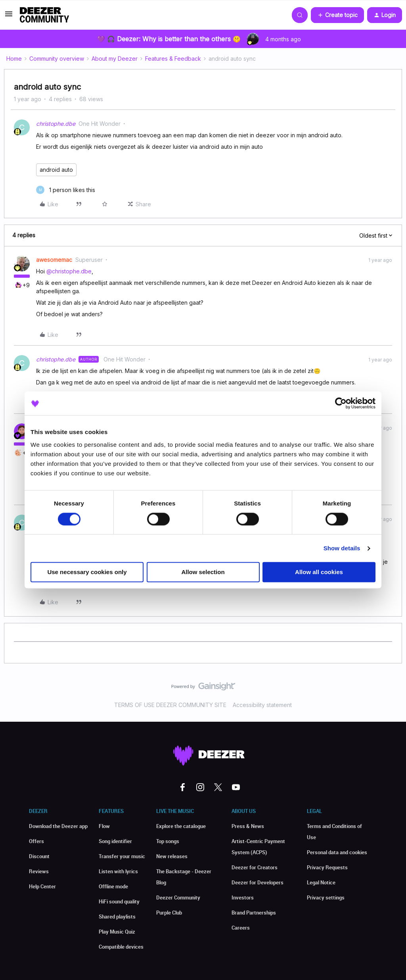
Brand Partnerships (254, 913)
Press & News (248, 826)
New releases (172, 856)
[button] (9, 16)
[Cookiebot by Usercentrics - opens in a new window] (341, 403)
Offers (36, 841)
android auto (56, 170)
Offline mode (113, 886)
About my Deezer (115, 59)
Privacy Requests (327, 867)
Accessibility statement (262, 705)
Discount (39, 856)
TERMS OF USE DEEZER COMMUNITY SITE (170, 705)
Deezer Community (178, 897)
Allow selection (203, 572)
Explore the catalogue (181, 826)
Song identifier (115, 841)
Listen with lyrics (118, 871)
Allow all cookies (319, 572)
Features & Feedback (173, 59)
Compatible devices (121, 947)
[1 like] (66, 190)
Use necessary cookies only (87, 572)
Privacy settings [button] (326, 897)
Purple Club (169, 913)
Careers (241, 928)
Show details (342, 548)
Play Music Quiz (117, 932)
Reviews (39, 871)
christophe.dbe (56, 124)
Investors (243, 897)
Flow (104, 826)
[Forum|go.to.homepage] (44, 15)
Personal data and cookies (337, 852)
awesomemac (54, 260)
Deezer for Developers (258, 882)
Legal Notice (321, 882)
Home (14, 59)
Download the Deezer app (58, 826)
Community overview (57, 59)
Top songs (168, 841)
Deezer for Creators (255, 867)
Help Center (42, 886)
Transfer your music (122, 856)
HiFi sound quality (119, 901)
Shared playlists (117, 917)
